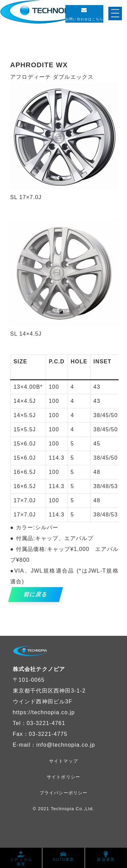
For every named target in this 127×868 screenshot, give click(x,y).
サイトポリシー (63, 777)
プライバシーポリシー (64, 793)
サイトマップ (63, 761)
